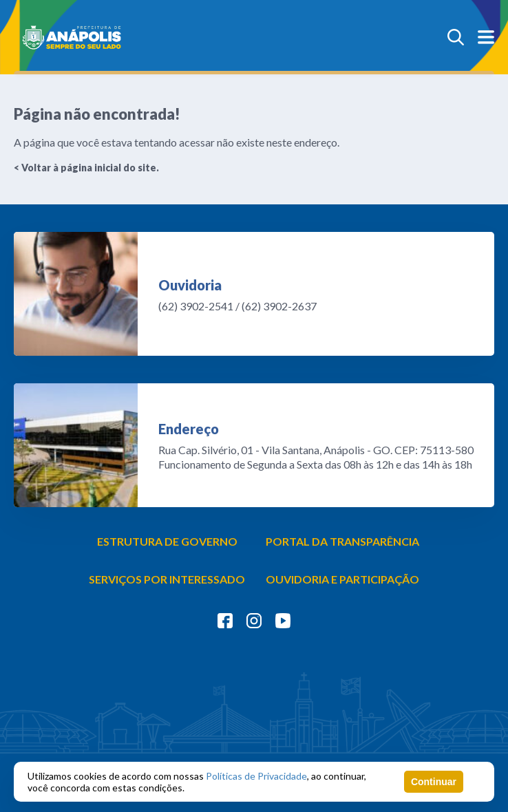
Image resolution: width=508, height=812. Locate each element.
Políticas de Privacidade (256, 776)
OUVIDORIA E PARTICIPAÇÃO (342, 579)
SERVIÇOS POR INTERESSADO (167, 579)
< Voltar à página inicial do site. (86, 168)
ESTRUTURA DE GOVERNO (167, 541)
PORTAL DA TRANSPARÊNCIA (342, 541)
